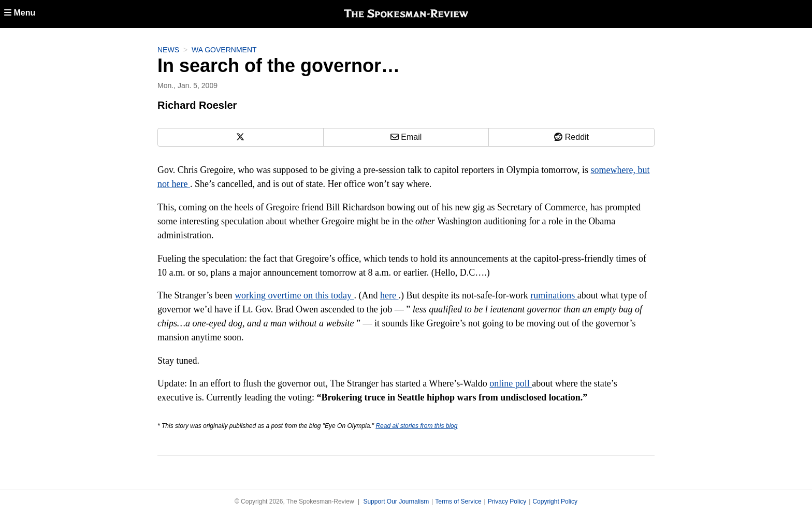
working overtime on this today (294, 295)
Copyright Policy (555, 501)
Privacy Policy (507, 501)
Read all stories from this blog (416, 426)
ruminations (554, 295)
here (389, 295)
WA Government (224, 50)
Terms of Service (458, 501)
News (168, 50)
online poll (511, 383)
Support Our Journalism (396, 501)
